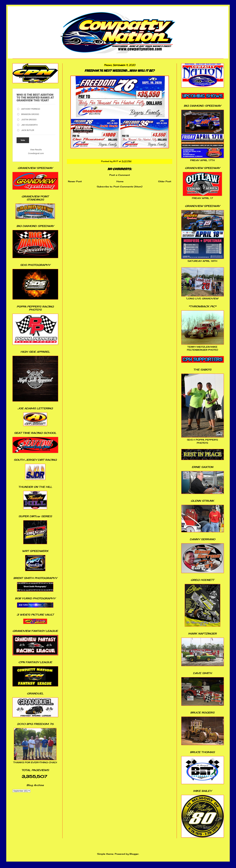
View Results (36, 150)
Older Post (165, 181)
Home (120, 181)
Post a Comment (120, 175)
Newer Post (75, 181)
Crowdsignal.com (36, 153)
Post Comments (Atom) (128, 187)
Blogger (134, 854)
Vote (23, 140)
